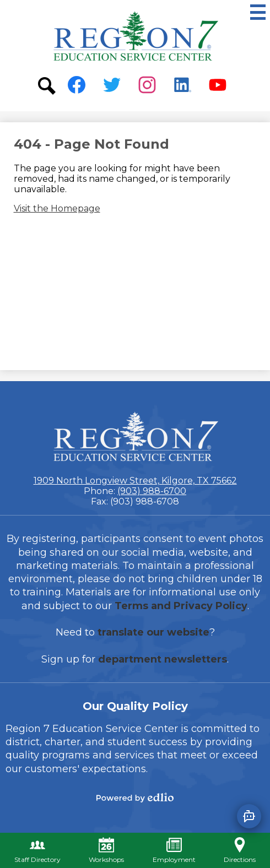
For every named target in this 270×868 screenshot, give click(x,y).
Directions (240, 850)
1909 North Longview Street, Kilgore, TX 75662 (135, 481)
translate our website (153, 632)
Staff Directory (37, 850)
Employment (174, 850)
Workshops (106, 850)
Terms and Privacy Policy (181, 606)
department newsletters (163, 659)
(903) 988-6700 (152, 491)
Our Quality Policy (135, 706)
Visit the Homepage (57, 208)
